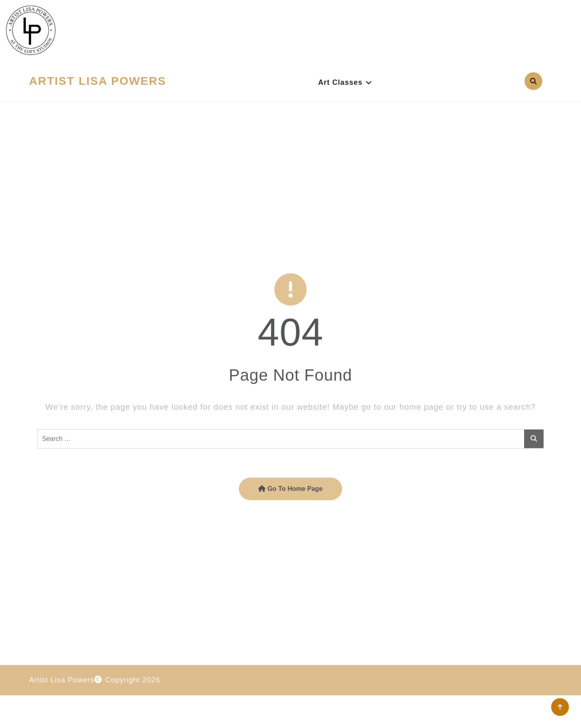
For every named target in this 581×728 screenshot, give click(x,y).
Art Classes (340, 82)
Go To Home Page (290, 528)
